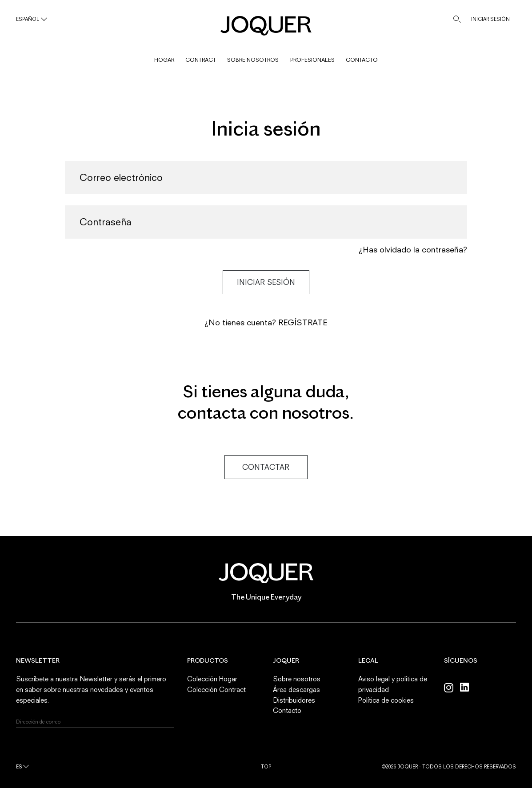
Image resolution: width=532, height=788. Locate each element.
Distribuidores (294, 700)
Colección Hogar (212, 679)
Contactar (266, 467)
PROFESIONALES (312, 60)
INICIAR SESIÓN (490, 19)
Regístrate (303, 322)
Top (266, 766)
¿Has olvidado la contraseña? (413, 249)
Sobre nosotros (297, 679)
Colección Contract (216, 689)
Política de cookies (386, 700)
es (19, 766)
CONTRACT (201, 60)
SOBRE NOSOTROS (253, 60)
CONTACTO (362, 60)
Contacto (287, 710)
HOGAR (164, 60)
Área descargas (296, 689)
